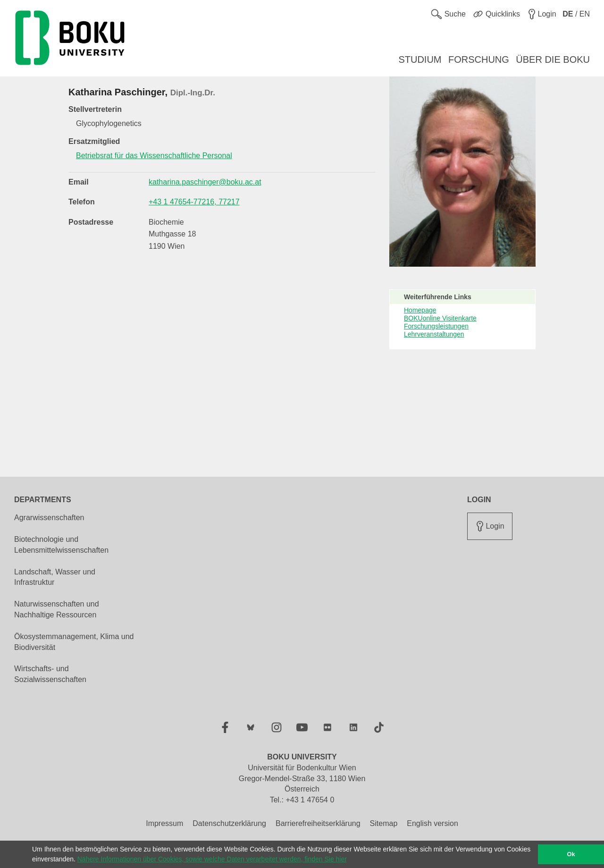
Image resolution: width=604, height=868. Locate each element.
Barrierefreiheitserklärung (318, 823)
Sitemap (384, 823)
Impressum (164, 823)
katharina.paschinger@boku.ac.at (205, 182)
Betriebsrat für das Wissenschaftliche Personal (154, 156)
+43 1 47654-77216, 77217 (194, 202)
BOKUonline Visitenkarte (440, 318)
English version (432, 823)
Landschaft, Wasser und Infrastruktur (55, 577)
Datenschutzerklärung (229, 823)
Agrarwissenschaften (49, 518)
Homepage (420, 310)
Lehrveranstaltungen (434, 334)
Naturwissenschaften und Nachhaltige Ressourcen (57, 609)
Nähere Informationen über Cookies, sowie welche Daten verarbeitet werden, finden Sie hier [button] (212, 859)
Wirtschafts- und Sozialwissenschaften (50, 674)
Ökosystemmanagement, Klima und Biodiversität (74, 642)
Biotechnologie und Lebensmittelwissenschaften (61, 545)
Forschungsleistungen (436, 326)
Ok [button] (571, 854)
